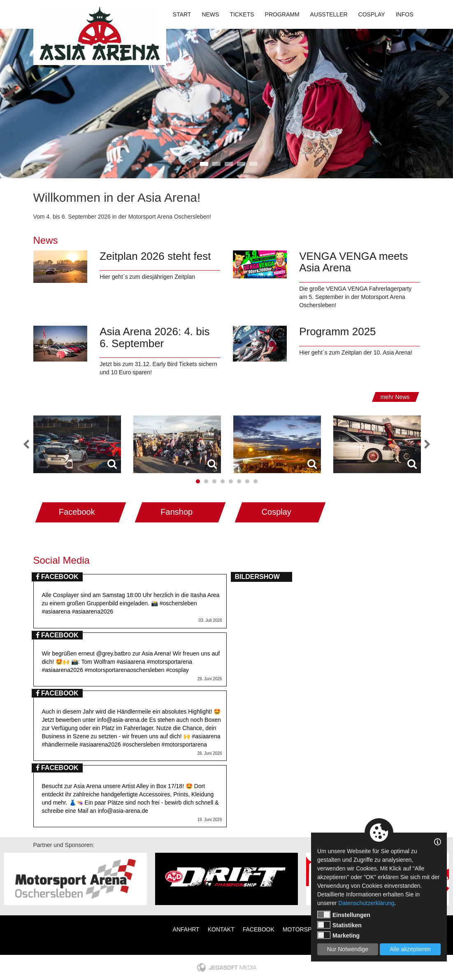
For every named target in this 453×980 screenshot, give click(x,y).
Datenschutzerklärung (366, 903)
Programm (282, 14)
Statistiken (339, 925)
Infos (405, 14)
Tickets (242, 14)
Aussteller (329, 14)
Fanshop (177, 512)
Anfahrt (186, 929)
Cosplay (372, 14)
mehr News (395, 397)
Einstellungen (344, 915)
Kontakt (293, 35)
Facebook (77, 512)
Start (182, 14)
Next (443, 94)
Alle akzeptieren (410, 949)
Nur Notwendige (348, 949)
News (210, 14)
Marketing (338, 935)
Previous (10, 94)
